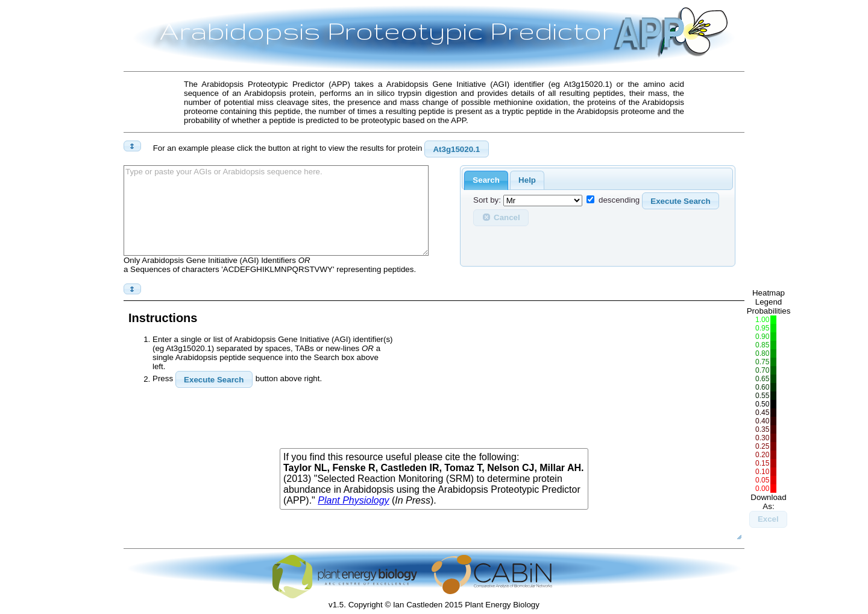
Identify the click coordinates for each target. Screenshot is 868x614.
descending (619, 201)
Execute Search (680, 201)
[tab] (486, 181)
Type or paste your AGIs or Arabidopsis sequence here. (276, 210)
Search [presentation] (486, 180)
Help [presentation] (527, 180)
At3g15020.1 (456, 149)
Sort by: (487, 201)
